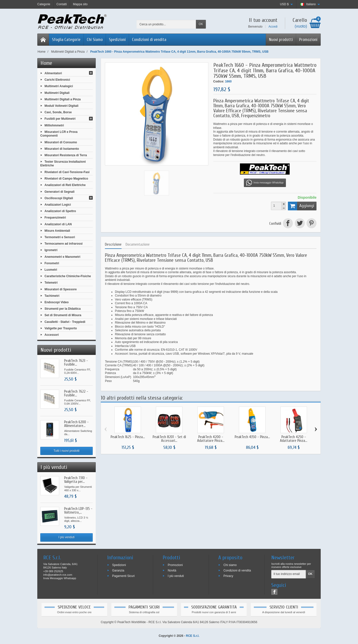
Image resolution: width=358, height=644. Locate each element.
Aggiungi (301, 206)
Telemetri (51, 283)
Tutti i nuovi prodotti (66, 451)
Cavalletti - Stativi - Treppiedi (65, 322)
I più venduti (67, 537)
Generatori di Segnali (60, 191)
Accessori (52, 335)
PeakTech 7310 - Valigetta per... (76, 480)
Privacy (228, 576)
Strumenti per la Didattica (63, 309)
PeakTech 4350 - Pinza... (252, 437)
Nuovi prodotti (281, 40)
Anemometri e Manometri (62, 257)
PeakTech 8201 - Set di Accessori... (169, 439)
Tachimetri (52, 296)
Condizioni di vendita (149, 40)
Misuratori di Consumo (61, 142)
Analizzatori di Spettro (60, 211)
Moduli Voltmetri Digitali (61, 106)
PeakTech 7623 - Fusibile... (76, 363)
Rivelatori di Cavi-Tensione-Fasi (67, 172)
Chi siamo (230, 565)
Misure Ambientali (57, 230)
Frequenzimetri (55, 218)
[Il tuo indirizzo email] (289, 574)
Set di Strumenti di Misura (63, 315)
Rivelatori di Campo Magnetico (66, 179)
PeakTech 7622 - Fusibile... (76, 393)
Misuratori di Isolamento (62, 149)
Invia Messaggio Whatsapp (60, 578)
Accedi (273, 27)
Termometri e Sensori (60, 237)
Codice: (219, 81)
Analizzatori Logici (58, 205)
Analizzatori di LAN (58, 224)
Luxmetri (51, 270)
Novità (172, 570)
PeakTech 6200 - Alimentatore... (76, 424)
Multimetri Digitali (57, 93)
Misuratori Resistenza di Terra (66, 155)
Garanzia (118, 570)
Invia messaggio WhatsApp (265, 183)
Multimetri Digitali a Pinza (63, 99)
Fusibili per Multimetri (60, 119)
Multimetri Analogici (59, 86)
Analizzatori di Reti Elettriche (65, 185)
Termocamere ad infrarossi (64, 244)
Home (46, 63)
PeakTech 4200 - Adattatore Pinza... (211, 439)
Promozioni (308, 40)
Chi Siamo (95, 40)
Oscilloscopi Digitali (59, 198)
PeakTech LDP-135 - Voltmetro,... (78, 511)
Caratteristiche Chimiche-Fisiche (68, 276)
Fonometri (52, 263)
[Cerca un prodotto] (166, 24)
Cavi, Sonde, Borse (58, 112)
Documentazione (138, 245)
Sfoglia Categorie (66, 40)
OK (201, 24)
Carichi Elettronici (57, 80)
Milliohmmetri (54, 125)
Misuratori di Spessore (61, 289)
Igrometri (51, 250)
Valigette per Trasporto (61, 328)
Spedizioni (117, 40)
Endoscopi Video (57, 302)
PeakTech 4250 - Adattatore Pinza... (294, 439)
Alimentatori (53, 73)
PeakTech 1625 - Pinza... (128, 437)
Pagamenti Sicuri (123, 576)
